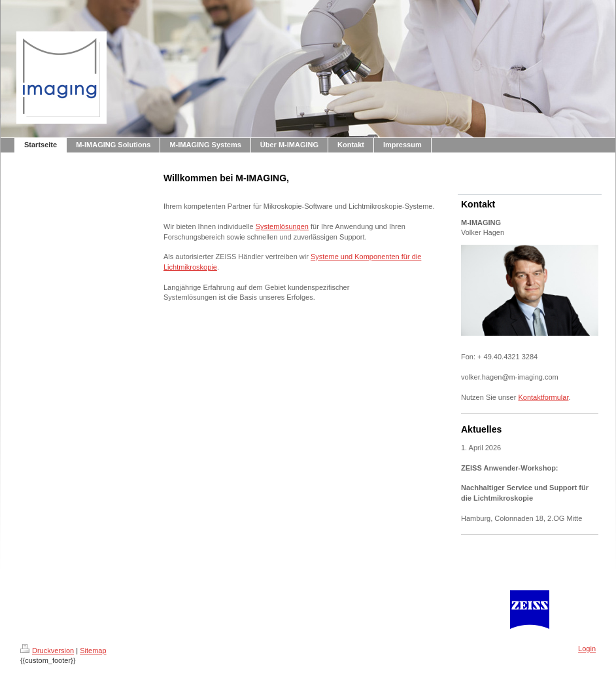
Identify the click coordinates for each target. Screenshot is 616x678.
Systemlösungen (282, 226)
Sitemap (93, 651)
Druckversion (47, 651)
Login (587, 649)
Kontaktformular (543, 397)
